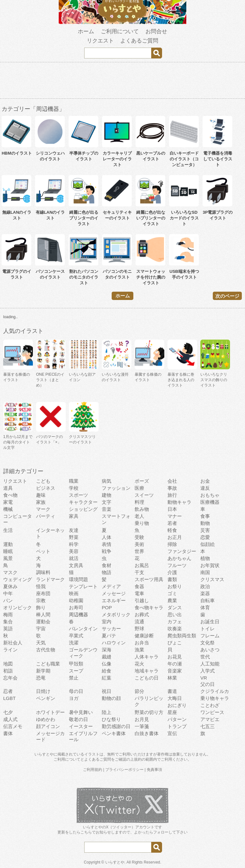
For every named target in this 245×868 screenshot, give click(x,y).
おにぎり (177, 705)
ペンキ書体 (114, 733)
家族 (41, 502)
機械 (8, 509)
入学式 (208, 671)
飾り (41, 607)
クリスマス (212, 579)
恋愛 (205, 537)
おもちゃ (210, 495)
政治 (205, 586)
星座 (172, 712)
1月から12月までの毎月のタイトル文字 (18, 442)
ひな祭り (111, 719)
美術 (139, 544)
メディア (111, 586)
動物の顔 (111, 698)
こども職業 (48, 664)
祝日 (107, 691)
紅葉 (107, 678)
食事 (205, 516)
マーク (43, 509)
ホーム (86, 31)
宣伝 (172, 733)
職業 (74, 481)
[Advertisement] (122, 81)
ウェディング (18, 579)
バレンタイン (83, 629)
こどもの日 (147, 678)
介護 (172, 572)
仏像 (107, 664)
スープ (76, 671)
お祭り (175, 586)
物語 (107, 572)
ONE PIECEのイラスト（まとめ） (50, 380)
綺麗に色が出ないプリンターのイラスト (151, 218)
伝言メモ (13, 726)
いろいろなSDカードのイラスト (184, 218)
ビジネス (46, 488)
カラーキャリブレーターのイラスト (117, 159)
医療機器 (210, 502)
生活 (8, 530)
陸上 (107, 712)
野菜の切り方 (149, 712)
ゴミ (172, 593)
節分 (139, 691)
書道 (172, 691)
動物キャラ (179, 502)
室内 (107, 622)
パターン (177, 719)
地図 (8, 664)
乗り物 (142, 523)
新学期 (43, 671)
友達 (74, 530)
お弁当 (142, 643)
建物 (107, 495)
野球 (139, 629)
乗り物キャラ (215, 698)
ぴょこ (175, 643)
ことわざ (210, 705)
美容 (74, 551)
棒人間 (43, 615)
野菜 (74, 537)
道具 (8, 488)
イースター (81, 726)
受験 (139, 537)
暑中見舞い (81, 712)
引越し (142, 600)
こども (43, 481)
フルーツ (177, 565)
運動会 (43, 622)
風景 (8, 558)
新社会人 (13, 643)
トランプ (177, 726)
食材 (107, 565)
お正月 (175, 537)
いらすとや (115, 862)
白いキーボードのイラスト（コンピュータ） (184, 159)
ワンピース (212, 712)
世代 (205, 657)
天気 (41, 643)
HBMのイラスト (17, 153)
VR (204, 678)
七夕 (8, 712)
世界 (139, 551)
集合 (8, 622)
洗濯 (74, 643)
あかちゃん (179, 558)
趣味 (41, 495)
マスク (10, 572)
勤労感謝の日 (116, 726)
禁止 (74, 678)
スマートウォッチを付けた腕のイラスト (151, 277)
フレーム (210, 636)
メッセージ (114, 593)
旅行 (172, 495)
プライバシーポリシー (124, 770)
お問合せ (156, 31)
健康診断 (144, 636)
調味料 (43, 572)
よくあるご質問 (139, 41)
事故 (172, 488)
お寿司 (76, 607)
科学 (74, 544)
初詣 (8, 671)
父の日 (208, 684)
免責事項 (154, 770)
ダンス (175, 607)
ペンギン (46, 698)
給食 (107, 671)
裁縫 (107, 657)
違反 (205, 488)
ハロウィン (114, 643)
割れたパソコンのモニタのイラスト (84, 277)
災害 (205, 530)
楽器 (205, 593)
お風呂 (142, 565)
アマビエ (210, 719)
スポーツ (78, 495)
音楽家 (175, 671)
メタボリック (116, 615)
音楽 (107, 509)
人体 (107, 537)
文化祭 (208, 643)
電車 (139, 593)
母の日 (76, 691)
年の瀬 (175, 664)
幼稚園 (76, 600)
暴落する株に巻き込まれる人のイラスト (181, 380)
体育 (205, 607)
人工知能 (210, 664)
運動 (8, 544)
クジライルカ (215, 691)
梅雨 (8, 615)
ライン (10, 650)
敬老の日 (78, 719)
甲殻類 (76, 664)
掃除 (172, 544)
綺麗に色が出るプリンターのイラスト (84, 218)
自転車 (208, 600)
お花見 (175, 657)
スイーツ (144, 495)
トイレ (208, 629)
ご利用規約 (93, 770)
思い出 (175, 615)
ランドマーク (50, 579)
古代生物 (46, 650)
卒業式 (76, 636)
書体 (8, 733)
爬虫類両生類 (182, 636)
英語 (8, 629)
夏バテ (109, 636)
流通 (139, 622)
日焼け (43, 691)
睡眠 (8, 551)
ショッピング (83, 509)
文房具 (76, 565)
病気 (107, 481)
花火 (139, 664)
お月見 (142, 719)
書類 (172, 579)
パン (8, 600)
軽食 (172, 530)
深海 (107, 650)
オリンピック (18, 607)
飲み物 (142, 509)
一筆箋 (142, 726)
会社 (172, 481)
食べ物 (10, 495)
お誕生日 (210, 622)
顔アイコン (48, 726)
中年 (8, 593)
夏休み (10, 586)
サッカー (111, 629)
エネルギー (114, 600)
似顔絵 (208, 544)
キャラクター (83, 502)
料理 (139, 502)
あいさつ (210, 650)
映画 (74, 593)
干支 (139, 572)
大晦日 (175, 698)
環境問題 (78, 579)
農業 (172, 600)
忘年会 (10, 678)
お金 (205, 481)
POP (107, 607)
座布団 (43, 593)
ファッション (116, 488)
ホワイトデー (50, 712)
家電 (8, 502)
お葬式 (142, 615)
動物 (205, 523)
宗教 (41, 600)
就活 (74, 558)
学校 (74, 488)
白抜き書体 (147, 733)
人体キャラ (147, 657)
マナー (175, 516)
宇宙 (41, 629)
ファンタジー (182, 551)
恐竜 (41, 678)
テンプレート (83, 586)
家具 (74, 516)
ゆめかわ (46, 719)
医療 (139, 488)
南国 (205, 572)
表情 (107, 544)
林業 (172, 678)
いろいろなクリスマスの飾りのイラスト (214, 380)
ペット (43, 551)
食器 (139, 586)
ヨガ (74, 698)
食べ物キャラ (149, 607)
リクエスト (100, 41)
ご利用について (120, 31)
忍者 (8, 691)
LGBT (9, 698)
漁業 (139, 650)
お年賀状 (210, 565)
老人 (139, 516)
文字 (107, 502)
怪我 (41, 586)
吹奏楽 (175, 629)
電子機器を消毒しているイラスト (218, 159)
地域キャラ (147, 671)
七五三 (208, 726)
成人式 (10, 719)
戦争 (107, 551)
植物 (205, 558)
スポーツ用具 (149, 579)
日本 (172, 509)
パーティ (46, 516)
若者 (172, 523)
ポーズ (142, 481)
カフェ (175, 622)
